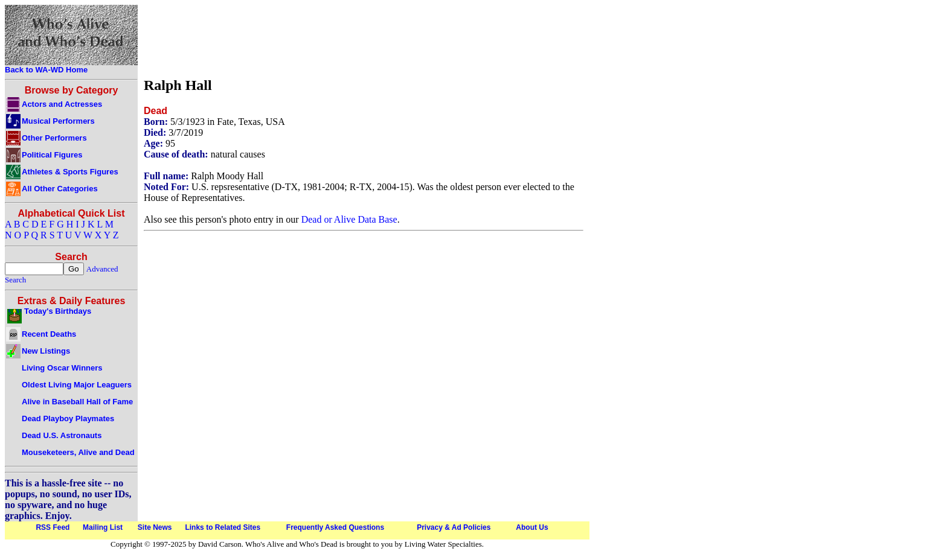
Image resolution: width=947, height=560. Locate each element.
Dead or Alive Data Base (349, 219)
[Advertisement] (364, 38)
